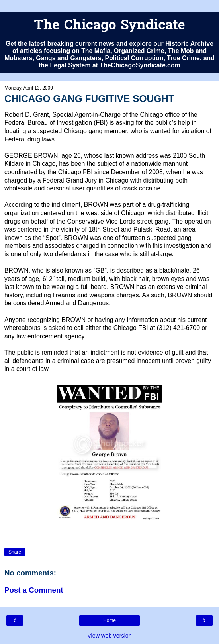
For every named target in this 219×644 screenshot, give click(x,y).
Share (15, 552)
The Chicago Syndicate (109, 26)
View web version (109, 636)
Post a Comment (34, 590)
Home (109, 620)
